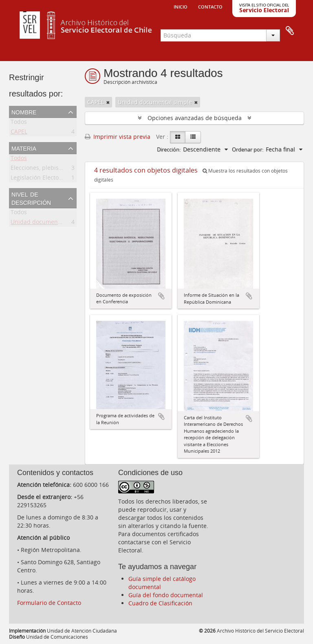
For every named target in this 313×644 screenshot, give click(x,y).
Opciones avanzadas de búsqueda (195, 118)
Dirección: (169, 149)
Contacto (210, 6)
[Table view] (193, 137)
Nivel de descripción (31, 198)
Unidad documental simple (48, 223)
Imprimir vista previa (118, 137)
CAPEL (19, 133)
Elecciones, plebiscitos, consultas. (56, 169)
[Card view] (178, 137)
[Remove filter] (108, 102)
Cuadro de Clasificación (160, 603)
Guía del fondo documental (166, 595)
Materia (24, 148)
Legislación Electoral (38, 179)
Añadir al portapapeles (161, 296)
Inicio (181, 6)
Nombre (24, 112)
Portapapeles (290, 31)
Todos (19, 123)
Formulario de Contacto (49, 603)
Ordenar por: (248, 149)
